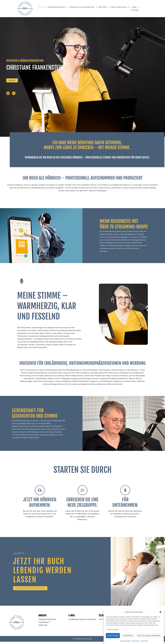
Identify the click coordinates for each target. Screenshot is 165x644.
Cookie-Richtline (125, 642)
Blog (134, 7)
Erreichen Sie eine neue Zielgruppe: (82, 505)
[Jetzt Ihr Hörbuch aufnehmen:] (40, 493)
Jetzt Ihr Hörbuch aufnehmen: (40, 505)
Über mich (103, 7)
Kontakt (135, 10)
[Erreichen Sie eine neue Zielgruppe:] (82, 493)
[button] (160, 613)
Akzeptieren (113, 636)
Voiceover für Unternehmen (82, 7)
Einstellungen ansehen (149, 636)
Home (41, 7)
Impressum (144, 642)
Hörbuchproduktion (56, 7)
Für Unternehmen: (125, 505)
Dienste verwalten (113, 630)
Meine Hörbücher (120, 7)
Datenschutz (135, 642)
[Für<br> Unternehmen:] (125, 493)
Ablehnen (128, 636)
